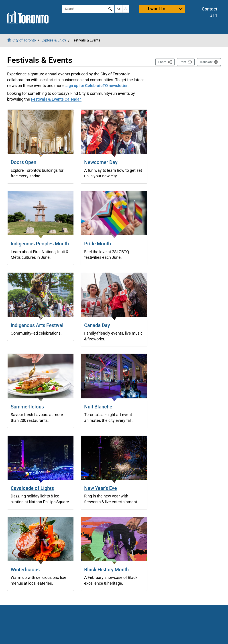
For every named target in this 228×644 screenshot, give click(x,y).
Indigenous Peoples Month (40, 243)
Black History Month (106, 569)
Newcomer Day (101, 162)
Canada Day (97, 325)
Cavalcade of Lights (32, 488)
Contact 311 (210, 12)
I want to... (159, 9)
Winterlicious (25, 569)
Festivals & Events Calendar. (56, 99)
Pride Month (98, 243)
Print (183, 62)
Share (166, 62)
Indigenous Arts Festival (37, 325)
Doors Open (23, 162)
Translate (206, 62)
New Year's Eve (101, 488)
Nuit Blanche (98, 407)
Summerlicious (27, 407)
